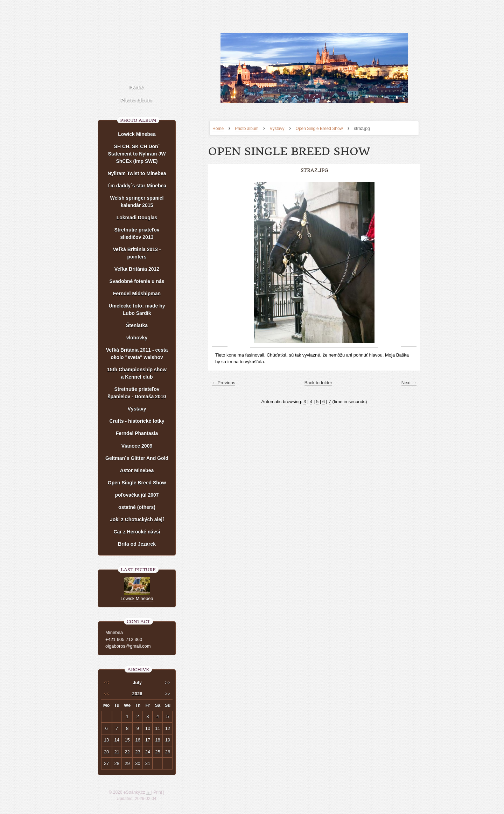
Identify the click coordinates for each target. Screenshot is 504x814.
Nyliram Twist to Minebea (137, 173)
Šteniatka (137, 325)
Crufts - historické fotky (137, 421)
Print (158, 792)
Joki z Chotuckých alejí (137, 519)
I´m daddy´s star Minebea (137, 186)
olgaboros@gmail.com (128, 646)
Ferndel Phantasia (137, 433)
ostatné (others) (137, 507)
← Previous (223, 383)
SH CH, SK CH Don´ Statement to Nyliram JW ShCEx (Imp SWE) (137, 154)
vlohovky (137, 338)
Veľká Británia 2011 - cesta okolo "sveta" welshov (137, 354)
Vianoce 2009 (137, 446)
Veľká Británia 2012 (137, 269)
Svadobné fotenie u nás (137, 281)
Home (218, 129)
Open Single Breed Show (319, 129)
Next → (409, 383)
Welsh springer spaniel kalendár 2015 (137, 202)
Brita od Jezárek (137, 544)
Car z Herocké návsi (137, 532)
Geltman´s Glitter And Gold (137, 458)
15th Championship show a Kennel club (137, 373)
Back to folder (318, 383)
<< (107, 682)
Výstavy (277, 129)
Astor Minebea (137, 470)
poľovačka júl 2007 (137, 495)
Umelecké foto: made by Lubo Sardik (137, 309)
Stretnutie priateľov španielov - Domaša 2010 (137, 393)
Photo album (247, 129)
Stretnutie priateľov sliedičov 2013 (137, 233)
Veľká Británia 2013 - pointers (137, 253)
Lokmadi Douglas (137, 218)
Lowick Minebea (137, 134)
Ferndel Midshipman (137, 294)
